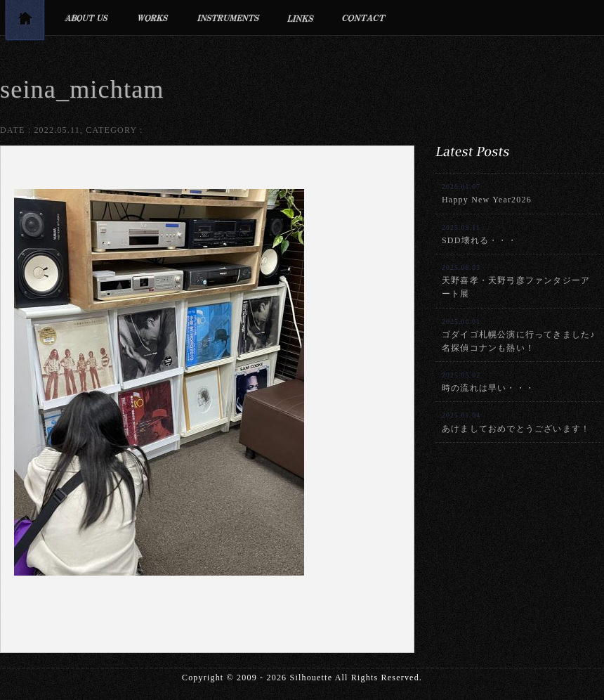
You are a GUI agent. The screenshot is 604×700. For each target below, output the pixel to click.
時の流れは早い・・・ (488, 382)
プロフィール (86, 18)
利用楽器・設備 (228, 18)
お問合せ (364, 18)
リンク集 (301, 18)
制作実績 (153, 18)
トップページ (25, 23)
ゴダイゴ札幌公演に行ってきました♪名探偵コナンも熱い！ (518, 335)
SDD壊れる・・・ (479, 234)
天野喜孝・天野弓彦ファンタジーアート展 (516, 281)
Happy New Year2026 (487, 194)
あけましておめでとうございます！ (516, 422)
